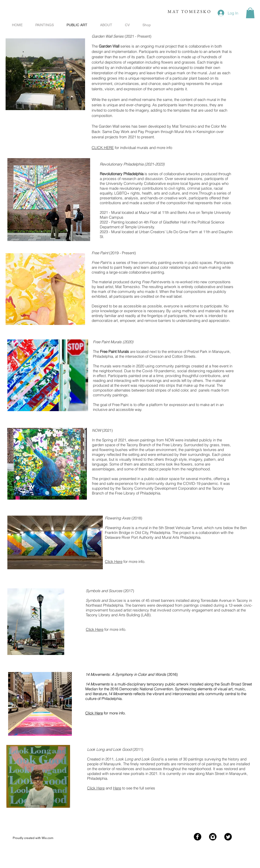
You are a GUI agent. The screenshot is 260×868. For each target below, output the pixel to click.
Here (117, 788)
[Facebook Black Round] (198, 837)
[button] (250, 13)
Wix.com (47, 838)
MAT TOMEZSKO (189, 11)
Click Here (114, 562)
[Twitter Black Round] (228, 837)
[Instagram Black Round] (213, 837)
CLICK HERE (103, 148)
